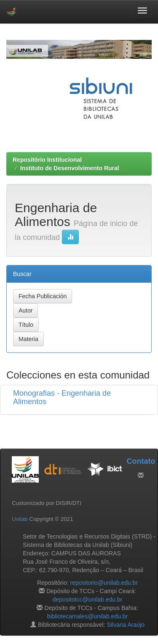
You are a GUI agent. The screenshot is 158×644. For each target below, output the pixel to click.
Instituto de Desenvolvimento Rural (70, 168)
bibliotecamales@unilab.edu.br (88, 616)
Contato (141, 461)
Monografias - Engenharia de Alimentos (62, 397)
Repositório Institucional (47, 160)
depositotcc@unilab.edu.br (88, 599)
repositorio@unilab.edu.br (104, 583)
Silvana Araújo (126, 625)
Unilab (20, 519)
